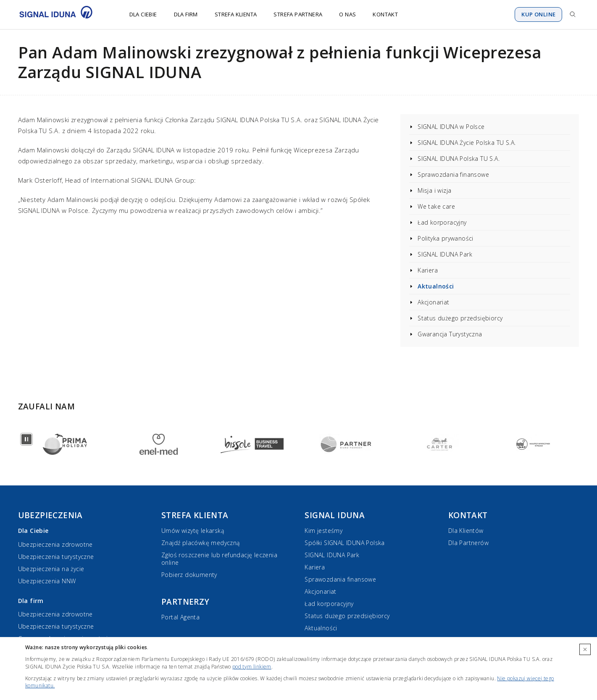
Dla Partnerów (468, 543)
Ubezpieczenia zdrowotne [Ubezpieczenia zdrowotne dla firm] (55, 614)
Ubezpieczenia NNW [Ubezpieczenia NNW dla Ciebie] (47, 581)
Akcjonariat (433, 302)
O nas (347, 14)
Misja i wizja (434, 190)
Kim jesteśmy (323, 531)
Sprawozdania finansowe (453, 174)
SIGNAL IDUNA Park (445, 254)
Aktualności (436, 286)
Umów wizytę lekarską (193, 531)
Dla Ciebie (143, 14)
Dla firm (186, 14)
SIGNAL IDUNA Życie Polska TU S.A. (467, 143)
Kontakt (385, 14)
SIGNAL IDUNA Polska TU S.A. (459, 159)
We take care (436, 206)
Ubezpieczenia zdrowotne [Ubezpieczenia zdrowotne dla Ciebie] (55, 544)
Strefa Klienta (236, 14)
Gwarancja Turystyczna (450, 334)
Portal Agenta (180, 617)
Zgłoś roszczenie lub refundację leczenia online (219, 559)
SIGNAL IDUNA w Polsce (451, 127)
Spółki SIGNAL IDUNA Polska (345, 543)
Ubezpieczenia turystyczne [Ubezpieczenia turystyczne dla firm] (56, 626)
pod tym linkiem (252, 667)
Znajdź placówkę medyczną (201, 543)
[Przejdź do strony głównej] (61, 14)
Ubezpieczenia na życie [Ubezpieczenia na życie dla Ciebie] (51, 569)
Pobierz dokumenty (189, 575)
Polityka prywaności (446, 238)
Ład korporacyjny (442, 222)
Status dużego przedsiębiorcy (460, 318)
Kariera (428, 270)
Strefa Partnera (298, 14)
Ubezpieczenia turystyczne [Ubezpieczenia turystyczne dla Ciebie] (56, 557)
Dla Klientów (466, 531)
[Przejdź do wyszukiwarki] (573, 14)
